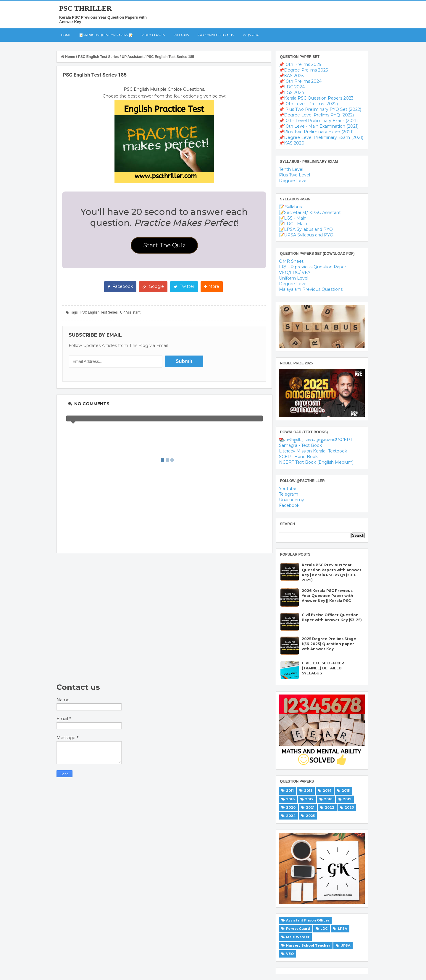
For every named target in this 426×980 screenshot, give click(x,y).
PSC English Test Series (99, 312)
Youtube (288, 489)
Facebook (120, 286)
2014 (327, 791)
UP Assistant (130, 312)
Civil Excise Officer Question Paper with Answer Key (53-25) (332, 617)
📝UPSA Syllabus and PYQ (306, 235)
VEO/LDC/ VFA (295, 272)
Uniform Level (294, 278)
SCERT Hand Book (298, 457)
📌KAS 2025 (291, 76)
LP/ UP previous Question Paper (313, 267)
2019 (347, 799)
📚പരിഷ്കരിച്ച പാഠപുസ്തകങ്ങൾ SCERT (316, 440)
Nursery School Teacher (308, 945)
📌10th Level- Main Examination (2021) (319, 126)
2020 (291, 807)
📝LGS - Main (293, 218)
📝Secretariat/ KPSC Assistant (310, 212)
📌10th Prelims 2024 (300, 81)
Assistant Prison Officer (308, 920)
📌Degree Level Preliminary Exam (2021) (321, 137)
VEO (290, 954)
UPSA (345, 945)
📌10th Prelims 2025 (300, 64)
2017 (309, 799)
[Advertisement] (164, 618)
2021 (310, 807)
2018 (328, 799)
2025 (310, 816)
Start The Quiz (164, 245)
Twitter (184, 286)
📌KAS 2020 (292, 143)
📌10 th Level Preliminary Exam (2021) (318, 121)
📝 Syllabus (290, 207)
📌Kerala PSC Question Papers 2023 (316, 98)
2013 (308, 791)
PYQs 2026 (251, 35)
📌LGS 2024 (292, 93)
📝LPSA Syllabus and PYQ (306, 229)
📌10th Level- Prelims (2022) (308, 104)
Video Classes (153, 35)
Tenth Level (291, 169)
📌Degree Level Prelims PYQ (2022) (316, 115)
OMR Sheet (291, 261)
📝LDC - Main (293, 224)
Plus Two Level (295, 175)
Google (153, 286)
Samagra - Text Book (300, 445)
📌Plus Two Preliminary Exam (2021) (316, 132)
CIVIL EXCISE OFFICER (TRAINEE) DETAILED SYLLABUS (323, 668)
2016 (290, 799)
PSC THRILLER (85, 8)
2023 (349, 807)
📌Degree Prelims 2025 (303, 70)
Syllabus (181, 35)
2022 (330, 807)
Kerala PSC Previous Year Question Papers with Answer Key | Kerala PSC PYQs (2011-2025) (332, 572)
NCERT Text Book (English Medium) (316, 462)
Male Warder (298, 937)
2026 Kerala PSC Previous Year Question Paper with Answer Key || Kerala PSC (327, 596)
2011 (290, 791)
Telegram (289, 494)
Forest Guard (298, 929)
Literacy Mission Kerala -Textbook (313, 451)
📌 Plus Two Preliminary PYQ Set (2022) (320, 109)
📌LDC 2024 (292, 87)
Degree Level (293, 181)
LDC (324, 929)
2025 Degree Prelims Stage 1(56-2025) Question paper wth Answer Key (329, 644)
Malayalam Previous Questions (311, 289)
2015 (346, 791)
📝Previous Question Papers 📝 (106, 35)
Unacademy (292, 500)
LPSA (342, 929)
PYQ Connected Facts (216, 35)
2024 (291, 816)
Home (66, 35)
